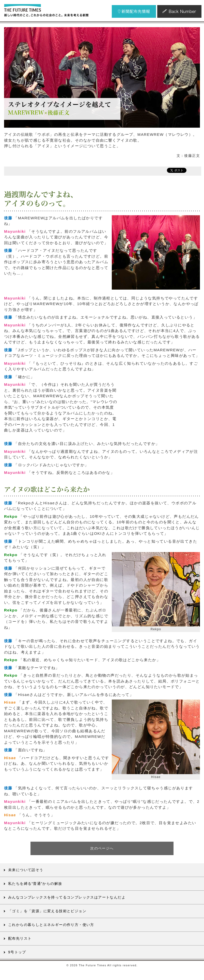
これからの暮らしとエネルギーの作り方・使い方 (51, 925)
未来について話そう (26, 870)
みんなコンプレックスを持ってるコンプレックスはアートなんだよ (67, 897)
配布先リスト (20, 938)
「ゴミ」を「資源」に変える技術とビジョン (47, 911)
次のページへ (102, 848)
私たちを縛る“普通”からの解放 (35, 884)
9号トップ (17, 952)
